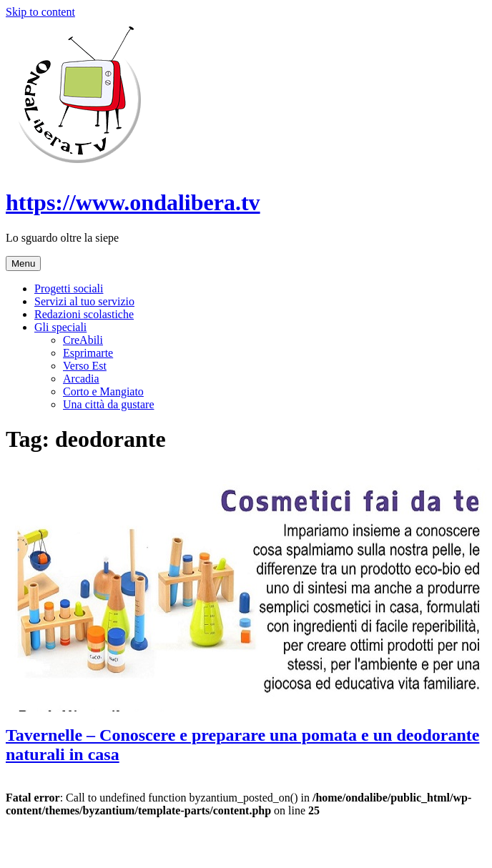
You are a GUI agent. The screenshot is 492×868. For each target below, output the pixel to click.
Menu (23, 263)
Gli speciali (60, 327)
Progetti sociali (69, 288)
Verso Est (85, 366)
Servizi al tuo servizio (84, 301)
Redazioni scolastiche (84, 314)
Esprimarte (88, 353)
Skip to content (40, 12)
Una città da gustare (109, 404)
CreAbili (83, 340)
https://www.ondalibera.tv (133, 202)
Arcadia (81, 379)
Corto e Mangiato (103, 391)
